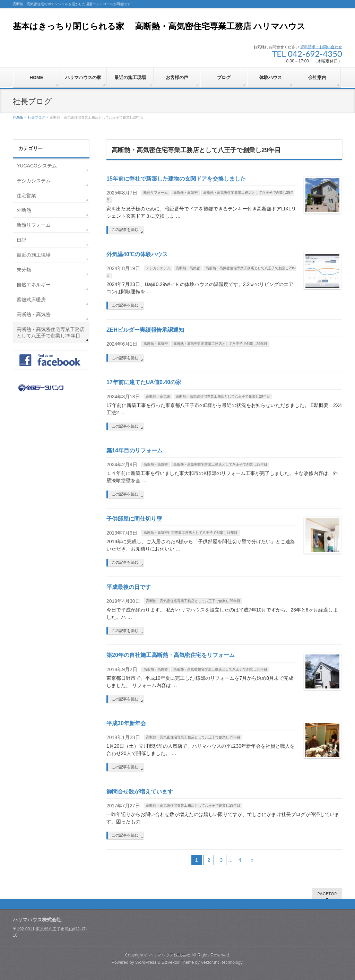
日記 (21, 240)
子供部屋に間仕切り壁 (134, 519)
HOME (18, 117)
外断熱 (24, 210)
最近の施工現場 (34, 255)
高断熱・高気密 (185, 193)
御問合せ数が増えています (140, 792)
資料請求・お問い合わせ (321, 47)
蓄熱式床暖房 (31, 300)
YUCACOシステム (37, 166)
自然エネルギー (34, 285)
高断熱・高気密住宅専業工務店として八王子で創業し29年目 (220, 344)
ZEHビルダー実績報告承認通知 (145, 330)
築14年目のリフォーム (135, 450)
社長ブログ (36, 117)
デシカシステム (158, 268)
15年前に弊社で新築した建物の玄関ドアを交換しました (176, 179)
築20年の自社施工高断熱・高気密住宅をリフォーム (171, 655)
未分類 (24, 270)
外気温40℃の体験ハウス (137, 254)
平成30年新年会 (126, 723)
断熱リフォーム (156, 193)
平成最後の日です (129, 587)
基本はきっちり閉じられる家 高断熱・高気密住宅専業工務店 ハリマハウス (159, 26)
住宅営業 (26, 196)
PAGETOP (327, 894)
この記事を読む (125, 229)
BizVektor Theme (178, 962)
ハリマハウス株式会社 (170, 955)
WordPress (146, 962)
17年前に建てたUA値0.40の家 (144, 382)
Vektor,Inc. (211, 962)
